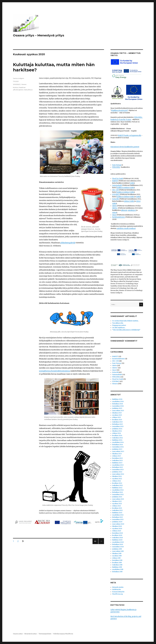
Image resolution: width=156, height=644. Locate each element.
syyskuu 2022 (117, 479)
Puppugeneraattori (119, 325)
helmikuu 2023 (118, 467)
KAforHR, (116, 199)
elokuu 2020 (117, 531)
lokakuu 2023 (117, 454)
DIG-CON (115, 190)
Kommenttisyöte (118, 592)
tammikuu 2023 (118, 470)
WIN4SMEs (116, 167)
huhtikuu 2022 (117, 488)
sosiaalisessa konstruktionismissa (54, 371)
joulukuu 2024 (117, 429)
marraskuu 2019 (118, 551)
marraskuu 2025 (118, 411)
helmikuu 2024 (118, 445)
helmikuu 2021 (117, 517)
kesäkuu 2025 (117, 420)
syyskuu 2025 (117, 415)
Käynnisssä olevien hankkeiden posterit (125, 147)
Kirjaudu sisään (118, 587)
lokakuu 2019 (117, 554)
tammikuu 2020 (118, 547)
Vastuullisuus (28, 90)
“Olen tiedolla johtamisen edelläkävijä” (126, 330)
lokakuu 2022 (117, 476)
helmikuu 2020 (118, 544)
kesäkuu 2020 (117, 535)
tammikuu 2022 (118, 495)
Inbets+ (115, 208)
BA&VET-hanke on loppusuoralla (130, 135)
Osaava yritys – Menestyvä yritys (39, 35)
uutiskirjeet (132, 210)
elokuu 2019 (116, 558)
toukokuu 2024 (118, 438)
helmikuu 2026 (118, 404)
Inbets (115, 206)
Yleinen (24, 84)
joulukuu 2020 (117, 522)
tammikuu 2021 (118, 519)
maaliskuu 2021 (118, 515)
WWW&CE (17, 84)
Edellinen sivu (95, 544)
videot (114, 213)
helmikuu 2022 (118, 492)
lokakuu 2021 (117, 501)
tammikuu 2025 (118, 426)
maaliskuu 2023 (118, 465)
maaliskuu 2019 (118, 569)
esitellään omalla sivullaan (126, 228)
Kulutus (16, 87)
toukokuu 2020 (118, 538)
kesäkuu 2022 (117, 483)
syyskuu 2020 (117, 529)
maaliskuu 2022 (118, 490)
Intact (114, 215)
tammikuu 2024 (118, 447)
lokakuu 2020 (117, 526)
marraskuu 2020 (118, 524)
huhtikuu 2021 (117, 513)
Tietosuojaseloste (45, 634)
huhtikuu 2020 (117, 540)
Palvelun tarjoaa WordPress (63, 634)
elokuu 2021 (116, 506)
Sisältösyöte (117, 589)
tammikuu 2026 (118, 406)
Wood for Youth (118, 179)
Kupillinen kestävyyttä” (120, 110)
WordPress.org (118, 594)
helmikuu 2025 (117, 424)
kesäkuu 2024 (117, 436)
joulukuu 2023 (117, 449)
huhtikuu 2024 (117, 440)
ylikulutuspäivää (68, 243)
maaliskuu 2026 (118, 402)
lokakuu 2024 (117, 431)
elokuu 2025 (117, 417)
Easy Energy (117, 165)
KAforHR (115, 372)
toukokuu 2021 (117, 510)
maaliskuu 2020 (118, 542)
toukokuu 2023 (117, 461)
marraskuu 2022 (118, 474)
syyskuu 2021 (117, 504)
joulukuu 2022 (117, 472)
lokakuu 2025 (117, 413)
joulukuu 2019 (117, 549)
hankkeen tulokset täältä (125, 188)
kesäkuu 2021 (117, 508)
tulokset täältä (129, 201)
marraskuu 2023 (118, 451)
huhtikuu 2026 (117, 399)
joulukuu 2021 (117, 497)
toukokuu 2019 (117, 565)
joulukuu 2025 (117, 408)
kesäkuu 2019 (117, 563)
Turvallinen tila (118, 323)
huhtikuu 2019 (117, 567)
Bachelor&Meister (119, 217)
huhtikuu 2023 (117, 463)
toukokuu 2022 (117, 485)
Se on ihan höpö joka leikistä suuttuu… (126, 321)
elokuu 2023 (117, 456)
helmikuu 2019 (117, 572)
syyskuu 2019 (117, 556)
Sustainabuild (117, 185)
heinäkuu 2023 (117, 458)
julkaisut (124, 210)
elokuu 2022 (117, 481)
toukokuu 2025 (117, 422)
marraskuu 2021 (118, 499)
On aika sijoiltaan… (119, 328)
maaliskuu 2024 (118, 442)
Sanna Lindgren (19, 78)
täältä (132, 183)
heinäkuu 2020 (118, 533)
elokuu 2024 (117, 433)
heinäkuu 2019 (117, 560)
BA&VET (115, 181)
